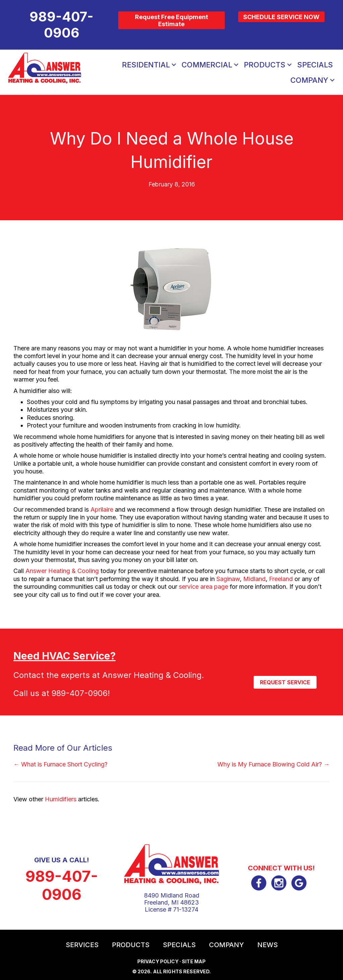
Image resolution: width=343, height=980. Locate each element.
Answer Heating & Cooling (62, 571)
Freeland (281, 579)
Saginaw (228, 579)
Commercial (207, 65)
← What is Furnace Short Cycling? (60, 764)
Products (265, 65)
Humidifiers (61, 799)
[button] (174, 65)
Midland (254, 579)
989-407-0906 (80, 693)
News (267, 945)
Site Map (194, 961)
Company (309, 80)
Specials (315, 65)
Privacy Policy (158, 961)
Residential (146, 65)
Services (82, 945)
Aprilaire (102, 509)
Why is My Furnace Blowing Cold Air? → (273, 764)
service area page (203, 587)
